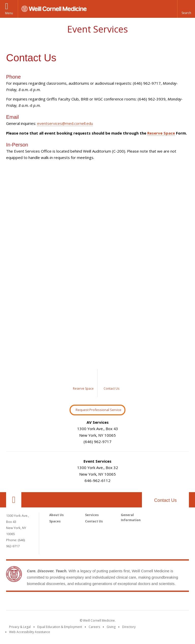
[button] (186, 9)
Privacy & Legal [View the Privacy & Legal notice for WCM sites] (20, 627)
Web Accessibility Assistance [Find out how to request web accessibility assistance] (30, 632)
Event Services (97, 29)
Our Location (14, 500)
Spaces (55, 521)
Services (92, 515)
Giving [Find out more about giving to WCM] (111, 627)
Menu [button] (9, 13)
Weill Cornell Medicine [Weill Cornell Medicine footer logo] (97, 602)
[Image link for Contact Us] (111, 383)
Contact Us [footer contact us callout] (165, 500)
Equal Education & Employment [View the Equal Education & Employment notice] (60, 627)
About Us (56, 515)
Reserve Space (161, 133)
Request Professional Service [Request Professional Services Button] (99, 410)
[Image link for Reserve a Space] (84, 383)
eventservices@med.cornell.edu (65, 123)
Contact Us (94, 521)
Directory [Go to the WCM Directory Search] (129, 627)
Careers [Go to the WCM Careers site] (94, 627)
